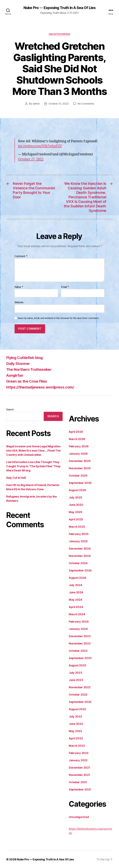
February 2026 (79, 446)
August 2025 (77, 490)
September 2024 (80, 570)
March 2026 (77, 439)
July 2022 (75, 716)
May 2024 (76, 600)
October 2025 (78, 475)
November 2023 (80, 643)
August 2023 (77, 665)
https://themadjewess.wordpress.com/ (40, 387)
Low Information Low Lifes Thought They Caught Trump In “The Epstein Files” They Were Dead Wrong (33, 466)
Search (10, 409)
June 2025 (76, 505)
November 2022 (80, 687)
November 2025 (80, 468)
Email (65, 287)
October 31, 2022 (59, 104)
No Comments (86, 104)
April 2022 (76, 738)
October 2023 (78, 651)
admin (36, 104)
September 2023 (80, 658)
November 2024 (80, 556)
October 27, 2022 (31, 159)
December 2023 (80, 636)
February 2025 (79, 534)
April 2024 (76, 607)
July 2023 (76, 673)
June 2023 (76, 680)
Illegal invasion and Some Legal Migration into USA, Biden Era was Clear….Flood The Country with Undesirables (33, 450)
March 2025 (77, 527)
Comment (21, 256)
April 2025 (76, 519)
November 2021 (79, 775)
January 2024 (78, 629)
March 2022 (77, 746)
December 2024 (80, 548)
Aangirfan (15, 375)
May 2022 (75, 731)
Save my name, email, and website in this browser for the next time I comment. (58, 318)
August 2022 (77, 709)
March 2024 (77, 614)
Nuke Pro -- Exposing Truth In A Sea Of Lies (59, 8)
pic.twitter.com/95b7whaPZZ (40, 146)
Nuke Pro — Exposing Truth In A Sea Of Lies (45, 859)
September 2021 (80, 789)
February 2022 (79, 753)
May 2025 (76, 512)
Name (19, 287)
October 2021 (78, 782)
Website (19, 302)
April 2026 (76, 432)
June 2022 (76, 724)
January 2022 (78, 760)
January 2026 (78, 453)
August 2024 (77, 578)
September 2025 (80, 483)
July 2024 (76, 585)
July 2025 (76, 497)
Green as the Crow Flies (27, 381)
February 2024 (79, 621)
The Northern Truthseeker (29, 369)
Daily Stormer (18, 363)
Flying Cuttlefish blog (24, 357)
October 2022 (78, 694)
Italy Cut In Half (16, 478)
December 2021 (79, 767)
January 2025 (78, 541)
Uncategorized (59, 34)
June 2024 (76, 592)
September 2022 (80, 702)
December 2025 (80, 461)
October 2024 (78, 563)
